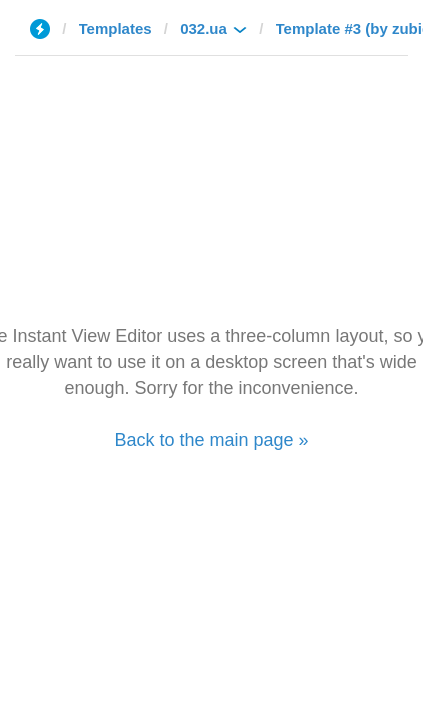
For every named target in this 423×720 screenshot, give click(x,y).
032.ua (203, 28)
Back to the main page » (211, 440)
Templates (115, 28)
